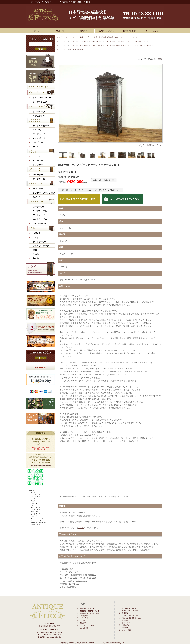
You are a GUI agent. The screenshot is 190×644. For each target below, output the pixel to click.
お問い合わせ (129, 31)
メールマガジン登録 (129, 608)
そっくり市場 (127, 630)
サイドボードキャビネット (35, 120)
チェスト (37, 156)
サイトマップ (127, 623)
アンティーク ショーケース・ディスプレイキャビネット (126, 41)
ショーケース (39, 175)
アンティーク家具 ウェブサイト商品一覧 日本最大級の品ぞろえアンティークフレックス (103, 37)
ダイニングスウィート (43, 98)
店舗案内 (84, 31)
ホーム (38, 31)
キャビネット (39, 130)
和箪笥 (36, 258)
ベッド (36, 238)
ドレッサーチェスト (34, 151)
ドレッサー (38, 165)
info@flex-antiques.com (41, 465)
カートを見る (152, 31)
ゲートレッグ (39, 215)
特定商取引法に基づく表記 (131, 618)
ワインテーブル (40, 224)
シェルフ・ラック (41, 246)
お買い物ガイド (106, 31)
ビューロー (38, 161)
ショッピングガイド (87, 609)
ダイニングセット (37, 92)
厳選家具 (73, 49)
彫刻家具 (81, 49)
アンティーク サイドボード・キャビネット (86, 45)
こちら (81, 528)
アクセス (83, 621)
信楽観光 (125, 628)
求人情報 (125, 620)
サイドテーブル (36, 202)
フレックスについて (87, 625)
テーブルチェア (40, 102)
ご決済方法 (84, 616)
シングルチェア (40, 189)
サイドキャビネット (42, 126)
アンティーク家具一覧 (61, 31)
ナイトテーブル (40, 242)
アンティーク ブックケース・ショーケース (86, 41)
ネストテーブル (40, 219)
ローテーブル (39, 207)
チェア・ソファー (37, 183)
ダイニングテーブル (38, 106)
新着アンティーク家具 (39, 87)
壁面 (35, 250)
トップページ (62, 37)
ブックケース (39, 179)
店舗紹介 (83, 623)
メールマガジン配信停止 (131, 611)
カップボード (39, 143)
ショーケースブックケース (35, 169)
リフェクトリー (40, 116)
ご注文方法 (84, 618)
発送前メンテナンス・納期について (93, 613)
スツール (37, 197)
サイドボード (39, 138)
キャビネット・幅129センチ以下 (141, 45)
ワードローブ (39, 134)
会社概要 (125, 613)
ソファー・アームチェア (44, 193)
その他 (32, 228)
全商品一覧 (84, 628)
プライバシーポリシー (130, 615)
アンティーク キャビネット (115, 45)
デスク (36, 147)
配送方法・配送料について (90, 611)
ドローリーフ (39, 112)
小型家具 (37, 233)
